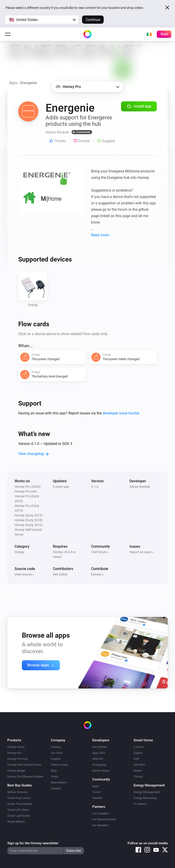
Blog (54, 771)
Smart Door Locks (19, 798)
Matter (138, 771)
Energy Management (147, 792)
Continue (93, 20)
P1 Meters (140, 804)
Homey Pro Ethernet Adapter (25, 777)
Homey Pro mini (17, 759)
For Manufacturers (104, 819)
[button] (42, 20)
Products (14, 740)
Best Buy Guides (20, 785)
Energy (19, 552)
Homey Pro (14, 753)
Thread (138, 777)
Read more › (101, 235)
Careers (56, 747)
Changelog (99, 765)
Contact (56, 788)
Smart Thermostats (20, 804)
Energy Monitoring (145, 798)
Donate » (97, 574)
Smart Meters (16, 822)
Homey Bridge (16, 771)
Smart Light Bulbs (19, 816)
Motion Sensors (17, 792)
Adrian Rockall (140, 487)
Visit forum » (100, 552)
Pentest (97, 798)
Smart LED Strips (18, 810)
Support (56, 759)
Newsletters (59, 782)
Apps (13, 83)
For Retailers (100, 825)
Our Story (57, 753)
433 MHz (139, 765)
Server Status (101, 771)
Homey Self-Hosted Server (24, 765)
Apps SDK (99, 753)
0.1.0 (95, 487)
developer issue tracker (121, 413)
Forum (96, 792)
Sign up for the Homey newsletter (33, 843)
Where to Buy (59, 765)
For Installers (101, 813)
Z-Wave (139, 747)
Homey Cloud (16, 747)
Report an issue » (142, 552)
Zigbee (138, 753)
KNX (136, 759)
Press (55, 777)
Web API (98, 759)
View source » (24, 574)
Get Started (100, 747)
